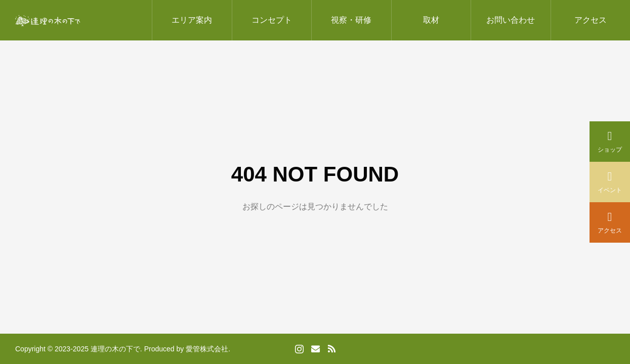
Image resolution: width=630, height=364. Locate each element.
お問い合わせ (511, 20)
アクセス (591, 20)
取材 (431, 20)
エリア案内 (192, 20)
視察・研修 (351, 20)
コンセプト (272, 20)
